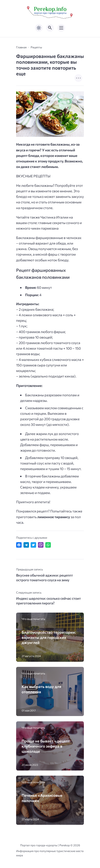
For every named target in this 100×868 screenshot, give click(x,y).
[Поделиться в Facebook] (19, 545)
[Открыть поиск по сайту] (50, 28)
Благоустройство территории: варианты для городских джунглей (49, 637)
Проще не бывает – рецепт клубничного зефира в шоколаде (46, 746)
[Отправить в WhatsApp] (48, 545)
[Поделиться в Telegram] (26, 545)
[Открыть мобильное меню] (61, 28)
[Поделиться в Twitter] (33, 545)
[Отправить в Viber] (41, 545)
